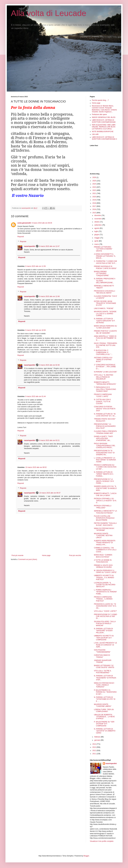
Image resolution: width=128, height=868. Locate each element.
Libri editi (95, 134)
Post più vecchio (75, 555)
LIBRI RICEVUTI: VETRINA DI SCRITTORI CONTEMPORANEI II (104, 138)
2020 (95, 197)
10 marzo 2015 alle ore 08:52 (36, 467)
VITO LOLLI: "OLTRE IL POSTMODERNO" (103, 672)
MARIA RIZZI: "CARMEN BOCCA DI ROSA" (103, 556)
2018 (95, 203)
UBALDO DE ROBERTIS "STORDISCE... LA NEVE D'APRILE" (104, 717)
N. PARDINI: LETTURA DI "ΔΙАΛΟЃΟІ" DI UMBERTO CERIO (105, 731)
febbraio (98, 737)
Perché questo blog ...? (100, 100)
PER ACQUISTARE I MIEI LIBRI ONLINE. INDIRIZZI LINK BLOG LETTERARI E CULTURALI (104, 127)
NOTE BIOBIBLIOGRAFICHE (103, 132)
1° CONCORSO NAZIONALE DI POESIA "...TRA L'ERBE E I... (105, 367)
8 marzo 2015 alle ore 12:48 (49, 296)
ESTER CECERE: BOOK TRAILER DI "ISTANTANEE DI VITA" (105, 303)
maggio (97, 238)
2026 (95, 177)
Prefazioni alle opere (99, 114)
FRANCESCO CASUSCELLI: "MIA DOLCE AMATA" (105, 292)
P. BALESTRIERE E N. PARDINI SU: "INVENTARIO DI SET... (105, 692)
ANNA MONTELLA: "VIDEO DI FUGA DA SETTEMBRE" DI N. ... (105, 338)
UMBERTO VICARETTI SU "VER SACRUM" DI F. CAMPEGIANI (104, 638)
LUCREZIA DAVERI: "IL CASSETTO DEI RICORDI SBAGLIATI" (105, 585)
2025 (95, 181)
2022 (95, 190)
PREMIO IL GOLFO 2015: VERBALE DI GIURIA (103, 566)
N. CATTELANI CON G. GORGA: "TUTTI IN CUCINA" (103, 402)
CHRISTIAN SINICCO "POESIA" (102, 656)
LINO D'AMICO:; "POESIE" (104, 308)
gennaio (97, 740)
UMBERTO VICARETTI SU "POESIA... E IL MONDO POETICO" (104, 578)
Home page (46, 555)
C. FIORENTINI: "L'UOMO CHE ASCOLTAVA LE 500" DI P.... (105, 262)
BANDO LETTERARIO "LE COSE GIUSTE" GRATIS (104, 667)
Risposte (23, 242)
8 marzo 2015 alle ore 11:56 (35, 266)
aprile (97, 241)
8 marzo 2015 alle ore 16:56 (35, 330)
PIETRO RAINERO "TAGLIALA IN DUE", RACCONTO (105, 524)
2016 (95, 209)
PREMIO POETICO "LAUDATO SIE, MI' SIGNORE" (105, 332)
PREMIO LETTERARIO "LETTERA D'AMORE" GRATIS (103, 249)
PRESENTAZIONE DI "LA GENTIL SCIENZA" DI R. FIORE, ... (104, 481)
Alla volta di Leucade (49, 13)
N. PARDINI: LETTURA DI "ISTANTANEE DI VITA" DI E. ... (105, 699)
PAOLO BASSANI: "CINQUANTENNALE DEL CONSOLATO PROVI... (105, 446)
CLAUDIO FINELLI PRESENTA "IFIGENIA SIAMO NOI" (105, 432)
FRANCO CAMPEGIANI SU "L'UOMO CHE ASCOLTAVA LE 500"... (105, 467)
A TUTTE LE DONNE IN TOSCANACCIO (103, 561)
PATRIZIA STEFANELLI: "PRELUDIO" (103, 507)
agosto (97, 228)
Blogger (86, 856)
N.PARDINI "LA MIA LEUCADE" (106, 372)
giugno (97, 235)
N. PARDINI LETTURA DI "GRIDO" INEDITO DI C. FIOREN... (104, 474)
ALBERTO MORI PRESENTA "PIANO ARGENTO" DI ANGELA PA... (105, 543)
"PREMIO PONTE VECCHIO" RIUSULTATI (105, 420)
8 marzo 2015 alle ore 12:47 (49, 246)
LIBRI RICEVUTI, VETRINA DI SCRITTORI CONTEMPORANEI (104, 121)
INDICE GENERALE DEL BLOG (104, 117)
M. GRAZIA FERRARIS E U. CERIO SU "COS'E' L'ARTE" (105, 571)
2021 (95, 193)
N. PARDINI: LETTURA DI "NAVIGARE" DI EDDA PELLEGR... (103, 631)
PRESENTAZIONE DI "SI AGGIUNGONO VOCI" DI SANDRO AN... (104, 453)
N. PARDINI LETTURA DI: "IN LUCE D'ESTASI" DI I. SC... (105, 415)
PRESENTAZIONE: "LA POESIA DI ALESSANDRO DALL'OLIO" (105, 426)
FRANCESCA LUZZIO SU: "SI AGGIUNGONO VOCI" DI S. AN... (105, 606)
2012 (95, 751)
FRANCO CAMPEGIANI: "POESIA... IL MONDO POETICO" (103, 599)
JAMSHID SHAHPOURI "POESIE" (103, 661)
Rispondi (21, 237)
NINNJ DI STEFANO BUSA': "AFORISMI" (104, 529)
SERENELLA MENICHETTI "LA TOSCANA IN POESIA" (105, 512)
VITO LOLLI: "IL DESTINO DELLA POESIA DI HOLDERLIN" (104, 377)
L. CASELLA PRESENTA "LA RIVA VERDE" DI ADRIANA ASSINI (105, 460)
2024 (95, 184)
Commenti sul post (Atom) (28, 559)
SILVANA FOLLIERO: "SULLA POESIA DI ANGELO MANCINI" (105, 624)
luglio (96, 231)
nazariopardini (30, 246)
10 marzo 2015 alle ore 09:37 (50, 493)
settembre (98, 225)
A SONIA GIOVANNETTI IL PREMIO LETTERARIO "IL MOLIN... (105, 256)
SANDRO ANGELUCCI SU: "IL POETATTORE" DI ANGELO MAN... (105, 488)
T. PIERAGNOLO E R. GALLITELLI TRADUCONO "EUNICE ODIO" (105, 389)
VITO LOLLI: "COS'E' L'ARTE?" (105, 611)
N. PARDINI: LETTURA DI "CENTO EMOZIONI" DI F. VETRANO (105, 321)
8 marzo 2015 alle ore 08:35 (42, 223)
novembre (98, 219)
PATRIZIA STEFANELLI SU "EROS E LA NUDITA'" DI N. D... (105, 501)
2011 (95, 754)
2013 (95, 747)
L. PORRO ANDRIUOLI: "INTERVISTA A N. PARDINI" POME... (105, 592)
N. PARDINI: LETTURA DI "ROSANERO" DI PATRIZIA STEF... (105, 678)
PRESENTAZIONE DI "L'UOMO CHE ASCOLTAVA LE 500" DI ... (106, 616)
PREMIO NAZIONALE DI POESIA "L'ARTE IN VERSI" (105, 267)
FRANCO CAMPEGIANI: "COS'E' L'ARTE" (103, 395)
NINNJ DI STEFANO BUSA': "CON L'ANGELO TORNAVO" (104, 685)
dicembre (98, 215)
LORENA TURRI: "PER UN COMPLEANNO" (104, 710)
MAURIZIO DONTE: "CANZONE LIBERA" (103, 705)
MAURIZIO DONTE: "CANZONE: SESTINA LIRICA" (103, 536)
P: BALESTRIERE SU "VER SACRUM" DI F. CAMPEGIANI (104, 724)
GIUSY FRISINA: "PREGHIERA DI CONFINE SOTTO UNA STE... (105, 345)
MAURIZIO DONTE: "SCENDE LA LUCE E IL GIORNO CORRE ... (105, 314)
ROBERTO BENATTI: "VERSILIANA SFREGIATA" (105, 383)
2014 (95, 744)
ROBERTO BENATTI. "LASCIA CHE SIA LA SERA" (105, 494)
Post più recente (17, 555)
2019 (95, 200)
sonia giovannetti (24, 223)
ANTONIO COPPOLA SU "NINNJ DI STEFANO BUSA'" (103, 360)
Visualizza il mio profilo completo (102, 841)
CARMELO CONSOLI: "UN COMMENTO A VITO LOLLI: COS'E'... (105, 550)
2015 (95, 213)
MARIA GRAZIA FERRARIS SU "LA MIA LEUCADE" (105, 327)
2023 (95, 187)
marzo (97, 244)
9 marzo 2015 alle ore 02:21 (49, 440)
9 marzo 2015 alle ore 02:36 (49, 365)
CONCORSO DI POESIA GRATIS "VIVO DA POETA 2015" (105, 409)
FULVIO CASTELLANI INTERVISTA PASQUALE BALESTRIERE (104, 518)
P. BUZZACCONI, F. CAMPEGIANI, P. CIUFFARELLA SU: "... (103, 352)
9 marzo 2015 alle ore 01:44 (35, 396)
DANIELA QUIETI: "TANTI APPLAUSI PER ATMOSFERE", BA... (103, 438)
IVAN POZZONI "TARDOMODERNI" (102, 651)
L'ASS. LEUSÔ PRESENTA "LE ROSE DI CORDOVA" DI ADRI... (105, 645)
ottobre (97, 222)
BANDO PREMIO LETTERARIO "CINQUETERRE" (102, 274)
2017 (95, 206)
